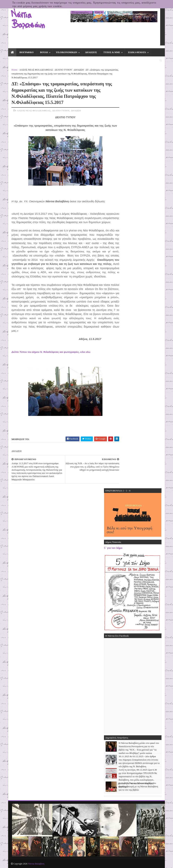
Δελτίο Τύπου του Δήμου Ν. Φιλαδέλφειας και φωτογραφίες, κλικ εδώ (51, 352)
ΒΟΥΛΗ (44, 52)
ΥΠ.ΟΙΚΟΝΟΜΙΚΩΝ (67, 52)
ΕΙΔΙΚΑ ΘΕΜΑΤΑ (137, 52)
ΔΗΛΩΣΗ (79, 70)
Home (14, 70)
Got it (99, 12)
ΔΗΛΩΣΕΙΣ (91, 52)
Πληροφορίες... (82, 12)
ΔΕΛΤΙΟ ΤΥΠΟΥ (63, 70)
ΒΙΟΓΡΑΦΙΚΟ (27, 52)
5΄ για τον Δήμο (113, 548)
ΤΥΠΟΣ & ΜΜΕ (112, 52)
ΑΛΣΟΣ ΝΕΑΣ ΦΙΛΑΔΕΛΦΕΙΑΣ (36, 70)
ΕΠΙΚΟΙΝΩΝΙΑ (38, 61)
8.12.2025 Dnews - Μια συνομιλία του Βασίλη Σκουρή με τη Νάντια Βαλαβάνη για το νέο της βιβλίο (138, 786)
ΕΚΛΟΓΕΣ (17, 61)
